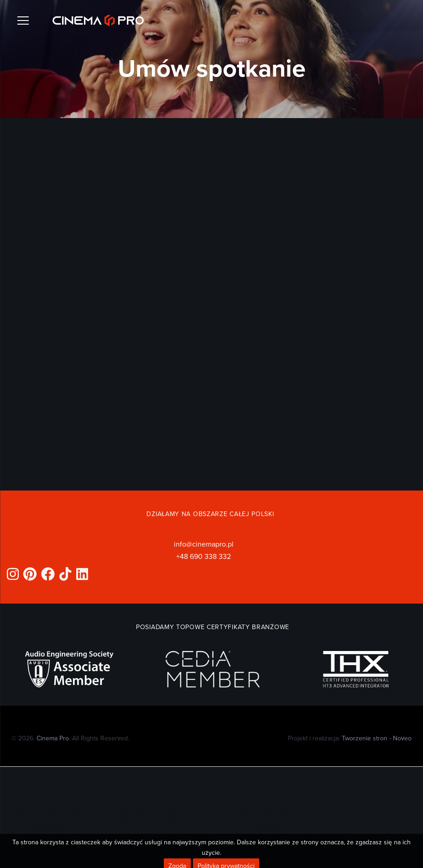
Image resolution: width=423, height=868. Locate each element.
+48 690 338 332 (204, 556)
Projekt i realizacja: (350, 738)
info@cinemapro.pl (204, 544)
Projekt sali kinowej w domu (157, 815)
